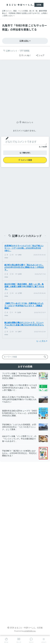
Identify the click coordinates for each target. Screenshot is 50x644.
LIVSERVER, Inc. (30, 631)
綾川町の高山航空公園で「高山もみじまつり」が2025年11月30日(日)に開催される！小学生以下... (24, 267)
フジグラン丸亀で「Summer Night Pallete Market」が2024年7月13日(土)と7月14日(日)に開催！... (19, 376)
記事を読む (25, 41)
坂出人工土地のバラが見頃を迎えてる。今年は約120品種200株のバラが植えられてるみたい (19, 399)
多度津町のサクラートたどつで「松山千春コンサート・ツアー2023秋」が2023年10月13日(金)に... (24, 248)
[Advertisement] (25, 89)
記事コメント (12, 51)
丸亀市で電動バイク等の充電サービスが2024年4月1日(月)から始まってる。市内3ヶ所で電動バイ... (19, 388)
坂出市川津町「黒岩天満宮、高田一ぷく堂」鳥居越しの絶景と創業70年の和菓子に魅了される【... (24, 287)
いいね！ (25, 55)
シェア (40, 55)
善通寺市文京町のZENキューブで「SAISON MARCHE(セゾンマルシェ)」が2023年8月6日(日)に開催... (20, 413)
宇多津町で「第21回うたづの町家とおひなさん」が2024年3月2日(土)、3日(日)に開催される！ (20, 453)
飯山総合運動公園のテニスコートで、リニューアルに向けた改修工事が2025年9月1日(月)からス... (24, 325)
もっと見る (42, 341)
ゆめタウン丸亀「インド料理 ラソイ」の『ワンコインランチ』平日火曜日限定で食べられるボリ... (19, 439)
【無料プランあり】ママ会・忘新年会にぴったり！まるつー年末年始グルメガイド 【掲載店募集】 (24, 306)
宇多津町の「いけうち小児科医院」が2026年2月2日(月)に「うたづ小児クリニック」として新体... (19, 427)
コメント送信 (25, 160)
